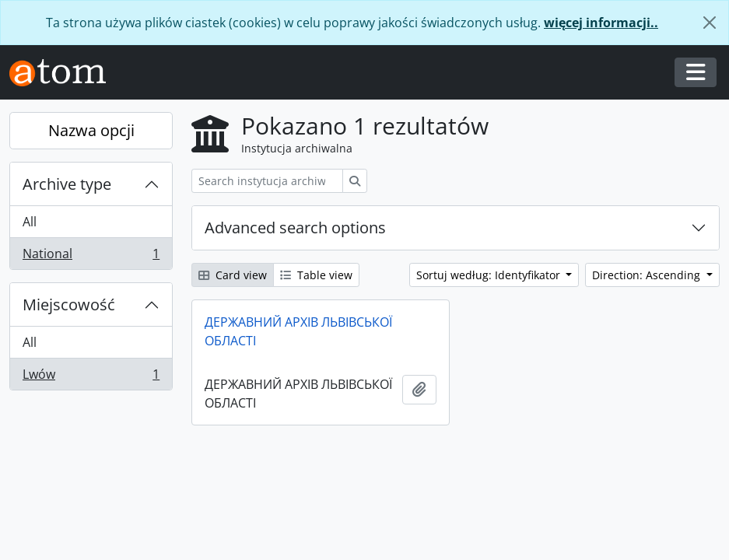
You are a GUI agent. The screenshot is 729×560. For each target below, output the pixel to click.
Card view (233, 275)
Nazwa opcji (91, 130)
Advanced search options (295, 227)
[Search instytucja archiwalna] (267, 181)
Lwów (91, 377)
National (91, 257)
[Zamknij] (710, 23)
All (30, 222)
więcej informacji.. (601, 23)
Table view (316, 275)
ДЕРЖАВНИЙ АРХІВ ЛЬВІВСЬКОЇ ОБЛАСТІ (298, 331)
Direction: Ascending (648, 275)
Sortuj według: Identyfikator (490, 275)
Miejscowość (69, 304)
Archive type (67, 184)
